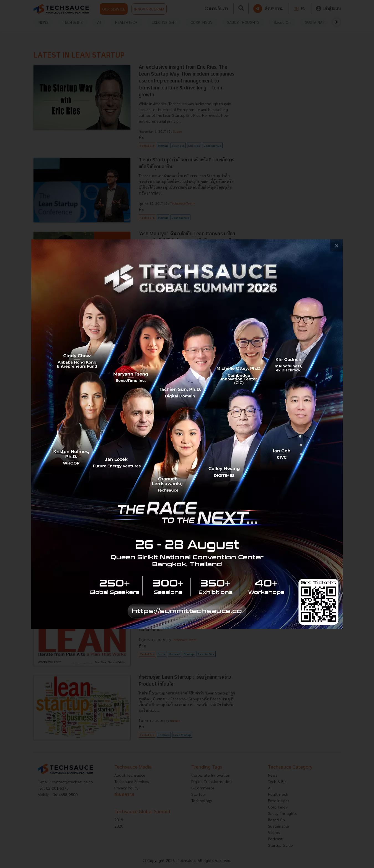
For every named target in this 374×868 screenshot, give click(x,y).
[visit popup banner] (187, 434)
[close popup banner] (336, 246)
